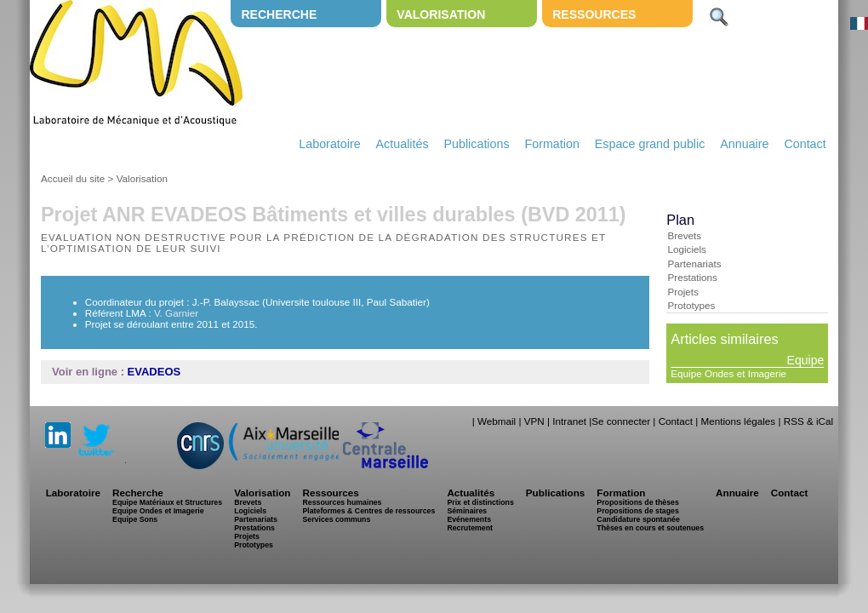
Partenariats (694, 264)
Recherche (279, 14)
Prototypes (691, 305)
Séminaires (467, 511)
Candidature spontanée (638, 519)
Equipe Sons (135, 519)
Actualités (403, 144)
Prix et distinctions (480, 502)
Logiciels (686, 249)
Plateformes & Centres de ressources (368, 511)
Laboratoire (329, 144)
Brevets (684, 235)
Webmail (497, 421)
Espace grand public (650, 144)
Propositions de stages (637, 511)
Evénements (469, 519)
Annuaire (744, 144)
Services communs (336, 519)
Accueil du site (73, 178)
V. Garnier (176, 313)
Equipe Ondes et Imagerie (728, 373)
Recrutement (470, 528)
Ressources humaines (342, 502)
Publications (476, 144)
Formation (552, 144)
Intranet (569, 421)
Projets (682, 292)
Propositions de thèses (637, 502)
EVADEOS (154, 372)
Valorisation (441, 14)
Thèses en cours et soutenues (650, 528)
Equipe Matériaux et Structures (167, 502)
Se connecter (621, 421)
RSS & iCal (808, 421)
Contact (805, 144)
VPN (534, 421)
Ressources (594, 14)
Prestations (692, 277)
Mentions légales (738, 421)
